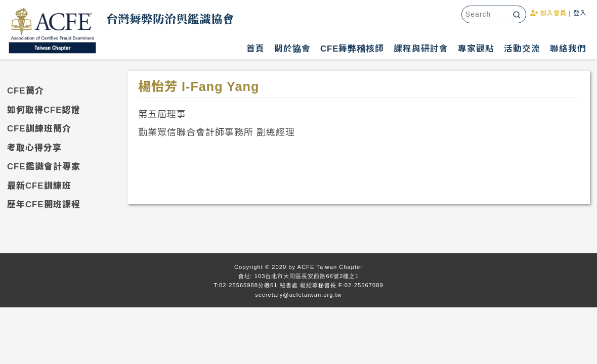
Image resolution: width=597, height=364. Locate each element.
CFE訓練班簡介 (39, 129)
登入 (580, 13)
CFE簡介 (26, 91)
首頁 (255, 49)
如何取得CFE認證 (44, 110)
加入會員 (548, 13)
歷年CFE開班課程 (44, 204)
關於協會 (292, 49)
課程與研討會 (421, 49)
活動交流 (522, 49)
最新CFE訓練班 (39, 186)
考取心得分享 (34, 148)
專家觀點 (476, 49)
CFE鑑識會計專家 (44, 167)
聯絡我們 (568, 49)
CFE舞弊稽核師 (352, 49)
